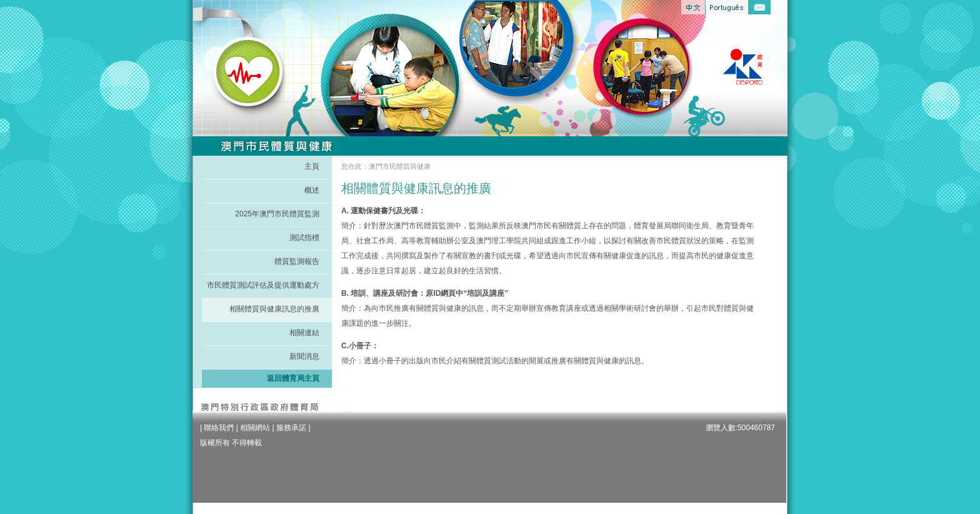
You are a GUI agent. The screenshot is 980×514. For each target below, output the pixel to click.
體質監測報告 (297, 261)
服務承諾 (291, 428)
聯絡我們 (219, 428)
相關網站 (255, 428)
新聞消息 (304, 356)
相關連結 (304, 333)
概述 (312, 190)
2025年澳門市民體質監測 (277, 214)
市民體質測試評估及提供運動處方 (263, 285)
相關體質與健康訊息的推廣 (274, 309)
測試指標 (304, 238)
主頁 (312, 166)
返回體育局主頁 (293, 378)
